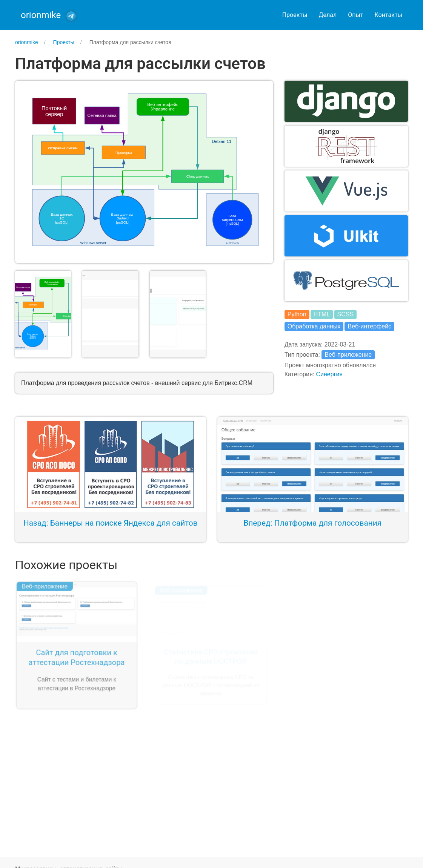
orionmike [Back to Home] (41, 15)
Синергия (329, 374)
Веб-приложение (348, 355)
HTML (322, 314)
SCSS (346, 314)
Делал (328, 15)
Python (297, 314)
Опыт (355, 15)
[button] (144, 171)
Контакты (388, 15)
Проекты (295, 15)
